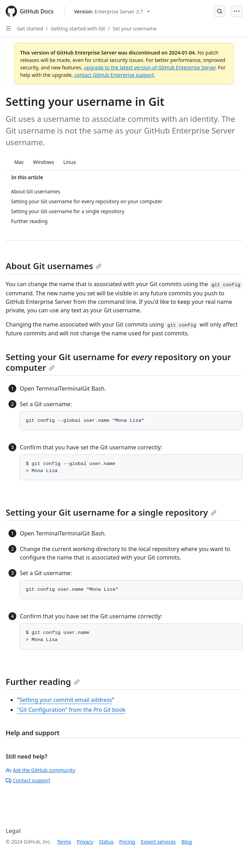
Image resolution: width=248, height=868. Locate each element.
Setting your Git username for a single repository (111, 512)
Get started (30, 29)
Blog (187, 842)
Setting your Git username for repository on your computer (118, 362)
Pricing (127, 842)
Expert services (158, 842)
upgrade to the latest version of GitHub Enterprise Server (150, 67)
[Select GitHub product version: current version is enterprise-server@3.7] (112, 12)
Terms (64, 842)
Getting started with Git (78, 29)
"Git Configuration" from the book (71, 710)
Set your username (135, 29)
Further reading (43, 682)
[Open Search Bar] (220, 11)
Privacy (85, 842)
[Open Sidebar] (8, 28)
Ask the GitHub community (41, 770)
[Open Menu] (237, 11)
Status (106, 842)
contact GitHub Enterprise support (114, 75)
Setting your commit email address (66, 700)
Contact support (28, 780)
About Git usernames (54, 266)
